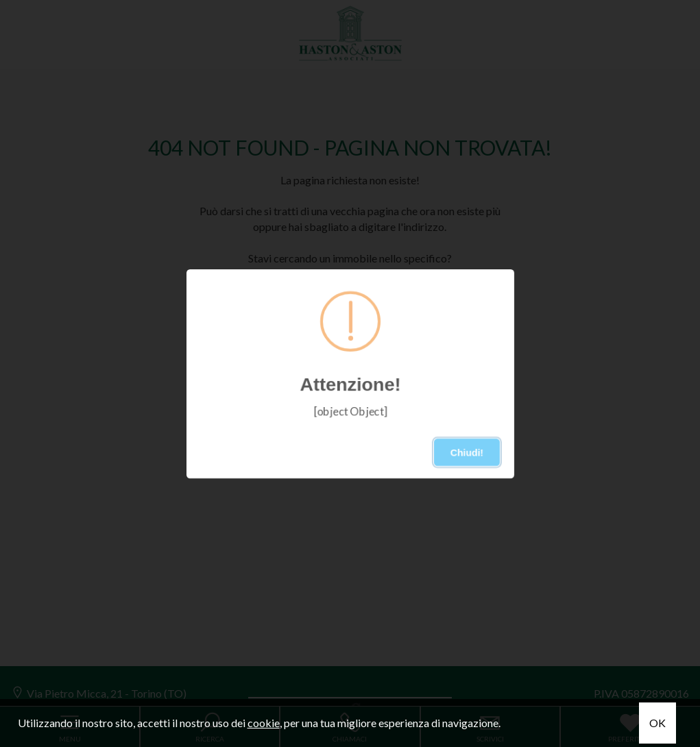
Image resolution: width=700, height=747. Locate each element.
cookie (264, 723)
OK (657, 723)
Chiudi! (466, 452)
